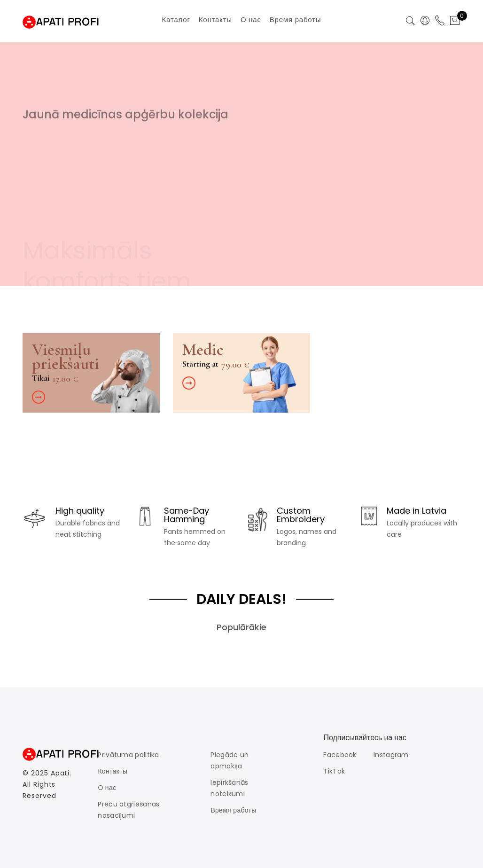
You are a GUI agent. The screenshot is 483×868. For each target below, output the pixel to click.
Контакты (113, 771)
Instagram (391, 755)
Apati (60, 773)
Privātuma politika (128, 755)
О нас (107, 788)
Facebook (340, 755)
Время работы (233, 810)
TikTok (334, 771)
